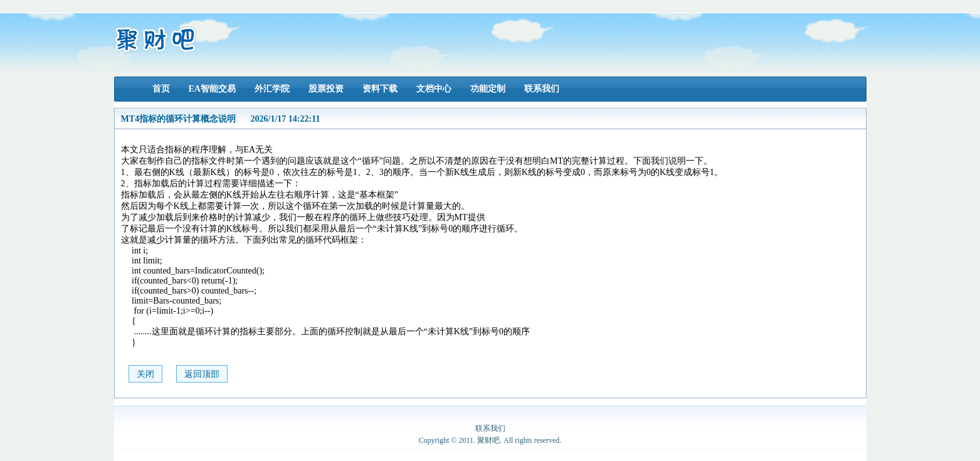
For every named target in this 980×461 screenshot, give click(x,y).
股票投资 (326, 89)
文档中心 (434, 89)
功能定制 (488, 89)
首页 (161, 89)
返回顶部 (202, 374)
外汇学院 (272, 89)
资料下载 (380, 89)
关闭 (145, 374)
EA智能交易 (212, 89)
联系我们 (542, 89)
